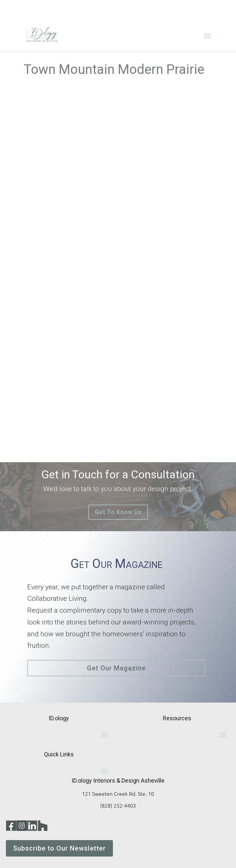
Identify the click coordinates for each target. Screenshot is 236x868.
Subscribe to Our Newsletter (59, 848)
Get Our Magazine (116, 668)
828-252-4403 (177, 9)
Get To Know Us (118, 512)
